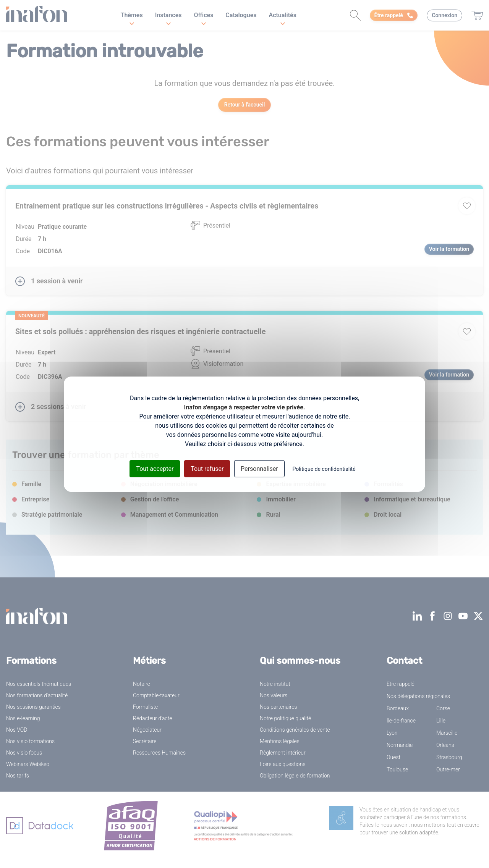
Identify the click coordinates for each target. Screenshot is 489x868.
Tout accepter (155, 468)
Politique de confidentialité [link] (324, 469)
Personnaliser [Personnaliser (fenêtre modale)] (259, 468)
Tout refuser (207, 468)
